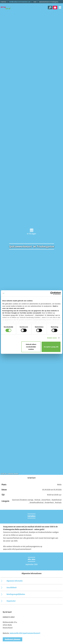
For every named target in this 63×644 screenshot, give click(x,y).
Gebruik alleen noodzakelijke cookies (31, 347)
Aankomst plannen (12, 639)
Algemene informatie (15, 581)
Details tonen (52, 338)
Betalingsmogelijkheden (16, 594)
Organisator (11, 601)
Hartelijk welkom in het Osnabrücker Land (20, 2)
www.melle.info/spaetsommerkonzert (25, 633)
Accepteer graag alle (51, 347)
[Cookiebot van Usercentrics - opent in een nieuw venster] (52, 293)
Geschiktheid (12, 588)
